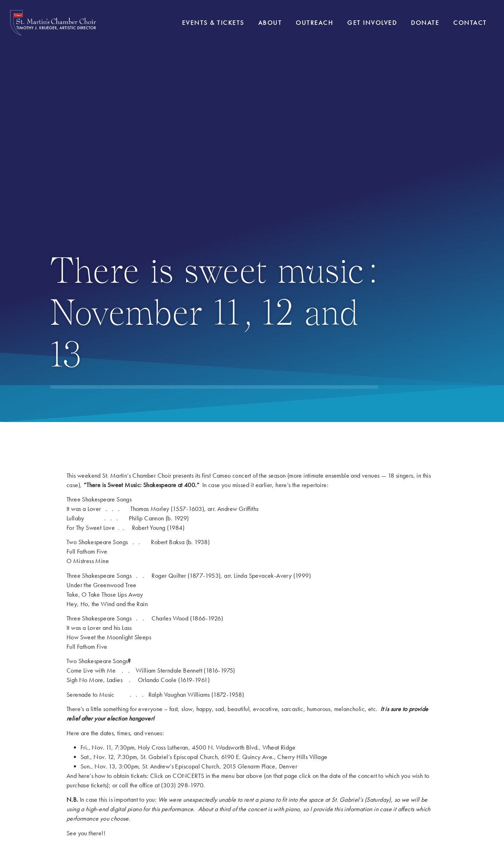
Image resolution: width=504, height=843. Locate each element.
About (270, 23)
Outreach (314, 23)
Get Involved (372, 23)
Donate (425, 23)
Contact (470, 23)
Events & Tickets (213, 23)
